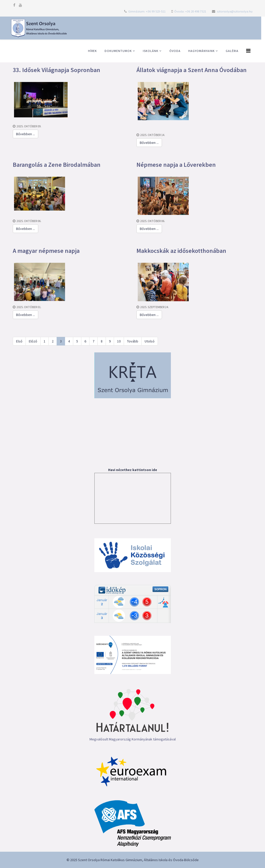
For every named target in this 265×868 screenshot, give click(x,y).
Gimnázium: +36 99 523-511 (147, 11)
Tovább (133, 341)
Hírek (92, 51)
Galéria (232, 51)
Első (19, 341)
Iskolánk (151, 51)
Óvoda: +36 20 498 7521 (190, 11)
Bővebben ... (26, 134)
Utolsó (150, 341)
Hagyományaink (201, 51)
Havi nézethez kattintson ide (133, 470)
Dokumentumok (118, 51)
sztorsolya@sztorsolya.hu (235, 11)
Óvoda (175, 51)
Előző (33, 341)
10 (119, 341)
